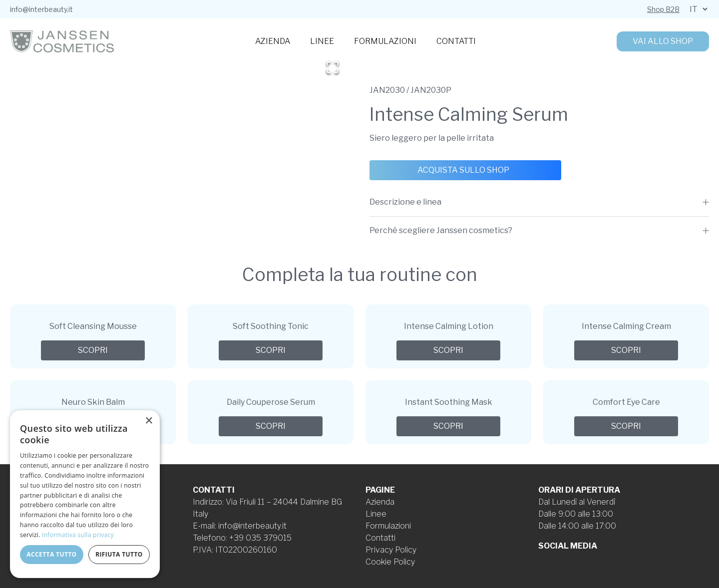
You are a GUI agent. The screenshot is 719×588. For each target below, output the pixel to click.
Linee (322, 41)
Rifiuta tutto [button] (119, 554)
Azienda (273, 41)
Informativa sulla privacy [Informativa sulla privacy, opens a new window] (78, 535)
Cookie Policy (390, 562)
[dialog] (85, 494)
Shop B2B (663, 9)
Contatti (456, 41)
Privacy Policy (391, 550)
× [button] (149, 421)
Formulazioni (385, 41)
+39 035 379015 (260, 538)
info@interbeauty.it (41, 9)
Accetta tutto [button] (51, 554)
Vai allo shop (663, 41)
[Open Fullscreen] (333, 67)
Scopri (93, 350)
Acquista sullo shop (463, 170)
